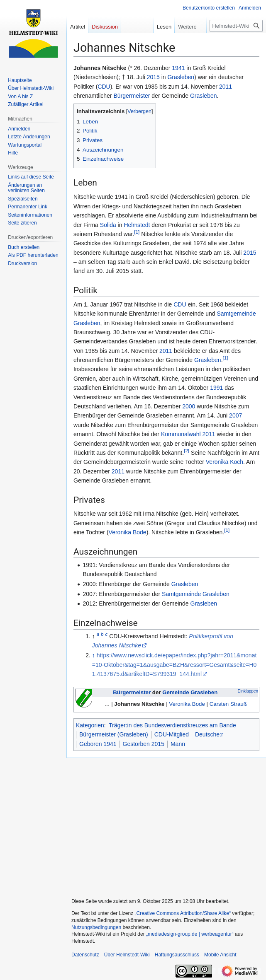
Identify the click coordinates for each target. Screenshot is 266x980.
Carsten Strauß (228, 704)
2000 (189, 406)
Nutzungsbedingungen (96, 927)
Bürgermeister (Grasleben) (114, 734)
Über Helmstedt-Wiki (127, 955)
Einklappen (248, 691)
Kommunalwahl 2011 (188, 434)
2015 (153, 77)
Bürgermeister (132, 96)
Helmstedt (137, 225)
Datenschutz (85, 955)
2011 (226, 87)
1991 (216, 388)
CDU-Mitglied (172, 734)
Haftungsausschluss (177, 955)
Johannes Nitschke (139, 704)
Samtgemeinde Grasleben (196, 594)
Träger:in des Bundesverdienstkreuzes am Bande (172, 725)
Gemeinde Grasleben (190, 692)
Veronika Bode (128, 532)
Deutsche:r (209, 734)
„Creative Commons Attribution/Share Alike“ (183, 913)
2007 (235, 415)
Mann (178, 744)
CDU (104, 87)
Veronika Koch (225, 462)
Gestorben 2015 (144, 744)
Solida (108, 225)
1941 (178, 68)
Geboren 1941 (98, 744)
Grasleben (181, 77)
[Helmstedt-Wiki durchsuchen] (236, 26)
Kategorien (90, 725)
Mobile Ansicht (220, 955)
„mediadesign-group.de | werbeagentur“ (190, 934)
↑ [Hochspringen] (94, 655)
